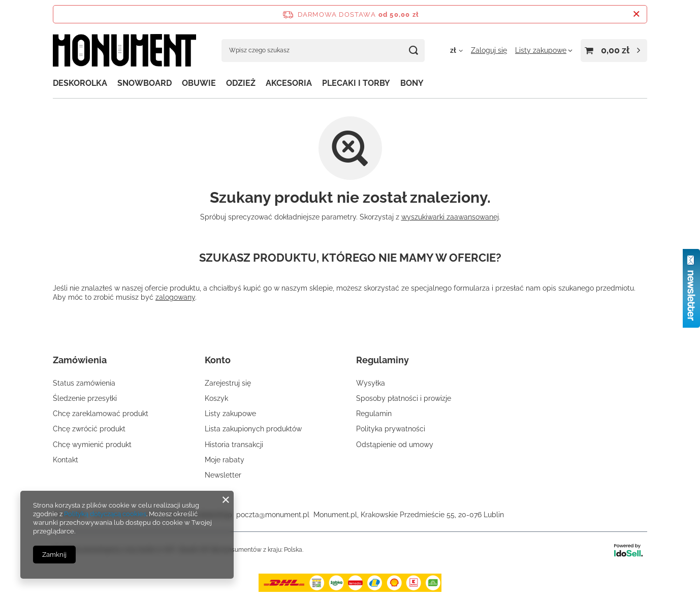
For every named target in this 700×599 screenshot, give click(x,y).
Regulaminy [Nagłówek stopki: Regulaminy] (383, 360)
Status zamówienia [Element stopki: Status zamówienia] (84, 383)
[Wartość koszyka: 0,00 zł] (614, 51)
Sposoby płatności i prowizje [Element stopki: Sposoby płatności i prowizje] (404, 398)
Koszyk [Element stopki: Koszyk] (216, 398)
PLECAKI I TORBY (356, 83)
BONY (412, 83)
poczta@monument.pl (273, 515)
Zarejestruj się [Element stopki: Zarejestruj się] (228, 383)
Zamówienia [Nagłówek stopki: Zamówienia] (80, 360)
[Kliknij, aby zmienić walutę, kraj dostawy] (456, 50)
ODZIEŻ (241, 83)
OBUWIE (199, 83)
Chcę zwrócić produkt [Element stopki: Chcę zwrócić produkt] (89, 429)
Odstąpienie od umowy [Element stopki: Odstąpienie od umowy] (395, 445)
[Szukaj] (413, 51)
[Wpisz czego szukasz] (323, 51)
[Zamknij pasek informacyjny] (636, 14)
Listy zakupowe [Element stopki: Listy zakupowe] (230, 414)
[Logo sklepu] (124, 50)
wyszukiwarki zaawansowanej (450, 217)
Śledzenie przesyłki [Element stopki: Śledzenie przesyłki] (85, 398)
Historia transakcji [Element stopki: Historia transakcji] (234, 445)
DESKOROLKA (80, 83)
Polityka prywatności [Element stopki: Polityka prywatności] (391, 429)
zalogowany (175, 297)
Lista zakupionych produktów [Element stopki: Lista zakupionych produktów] (253, 429)
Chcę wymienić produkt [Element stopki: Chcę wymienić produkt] (92, 445)
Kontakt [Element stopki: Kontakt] (66, 460)
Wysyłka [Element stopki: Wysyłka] (371, 383)
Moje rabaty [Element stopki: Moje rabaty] (225, 460)
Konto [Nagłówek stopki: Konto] (218, 360)
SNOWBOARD (145, 83)
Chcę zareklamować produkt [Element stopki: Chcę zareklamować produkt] (101, 414)
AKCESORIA (289, 83)
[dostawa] (350, 589)
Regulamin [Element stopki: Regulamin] (374, 414)
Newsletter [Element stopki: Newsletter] (223, 475)
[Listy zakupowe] (544, 50)
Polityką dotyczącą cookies (105, 514)
